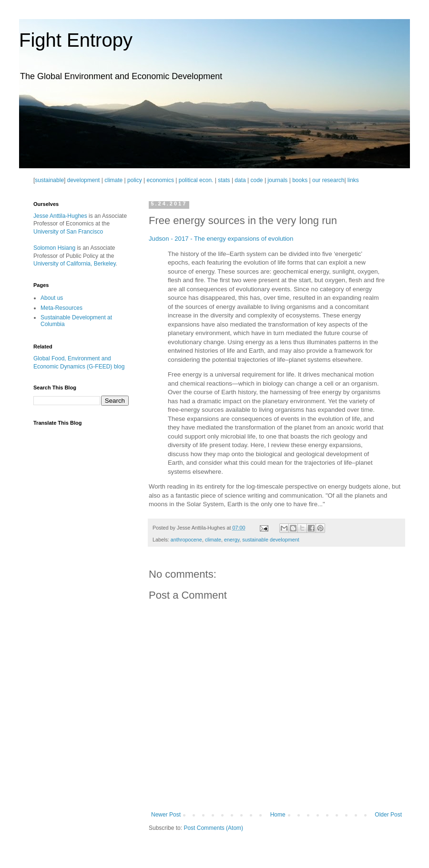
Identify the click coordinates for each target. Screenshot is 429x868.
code (257, 180)
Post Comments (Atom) (213, 828)
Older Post (388, 815)
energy (232, 540)
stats (224, 180)
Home (278, 815)
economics (160, 180)
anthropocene (186, 540)
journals (277, 180)
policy (135, 180)
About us (52, 298)
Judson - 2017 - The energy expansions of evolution (221, 239)
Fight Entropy (76, 40)
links (353, 180)
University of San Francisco (68, 232)
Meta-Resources (61, 308)
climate (113, 180)
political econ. (196, 180)
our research (328, 180)
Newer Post (166, 815)
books (300, 180)
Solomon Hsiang (54, 248)
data (240, 180)
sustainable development (271, 540)
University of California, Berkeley (75, 264)
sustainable (49, 180)
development (84, 180)
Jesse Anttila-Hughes (60, 216)
